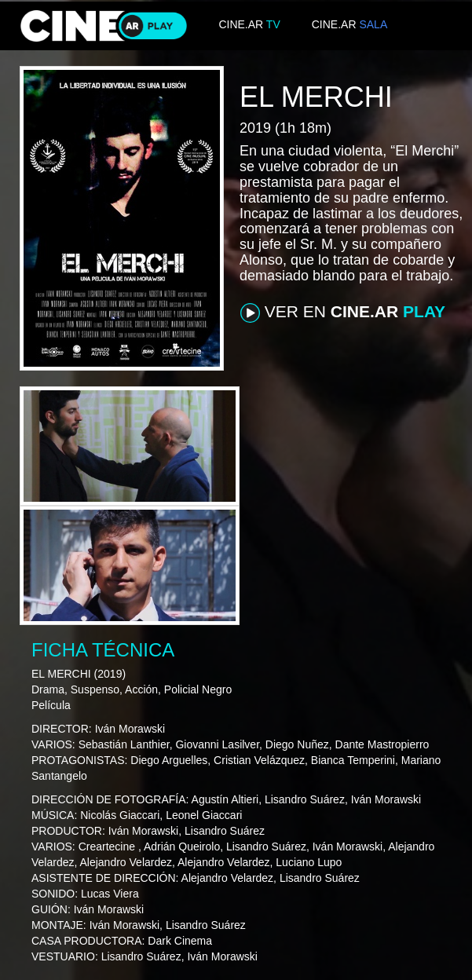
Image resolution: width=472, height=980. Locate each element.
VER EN (343, 313)
